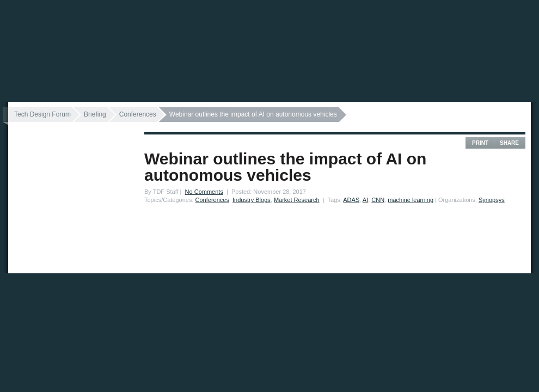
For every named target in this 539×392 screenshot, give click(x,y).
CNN (378, 200)
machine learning (411, 200)
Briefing (95, 114)
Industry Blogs (252, 200)
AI (365, 200)
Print (480, 143)
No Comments (204, 192)
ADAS (351, 200)
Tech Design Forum (42, 114)
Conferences (138, 114)
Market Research (297, 200)
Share (509, 143)
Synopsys (492, 200)
